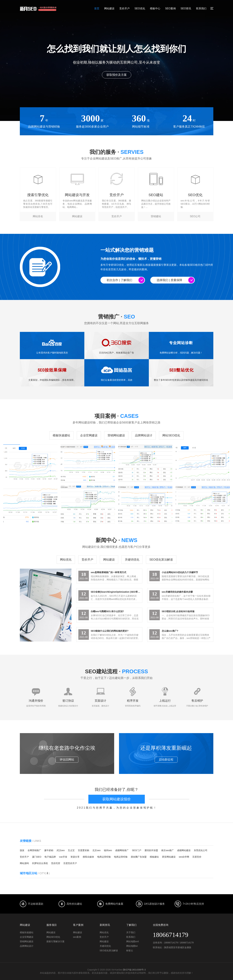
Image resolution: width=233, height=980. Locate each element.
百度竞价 (197, 857)
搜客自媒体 (88, 857)
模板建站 (154, 857)
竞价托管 (56, 863)
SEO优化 (140, 8)
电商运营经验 (104, 857)
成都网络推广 (122, 850)
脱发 (22, 850)
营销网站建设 (116, 435)
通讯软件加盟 (151, 850)
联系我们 (201, 8)
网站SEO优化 (171, 435)
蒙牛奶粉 (49, 850)
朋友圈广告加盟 (139, 857)
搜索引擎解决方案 (55, 941)
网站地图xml (133, 941)
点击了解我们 (117, 75)
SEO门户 (137, 850)
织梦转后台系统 (40, 863)
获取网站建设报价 (117, 799)
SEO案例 (170, 8)
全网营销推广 (34, 850)
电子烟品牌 (50, 857)
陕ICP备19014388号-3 (134, 970)
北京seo (97, 850)
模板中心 (155, 8)
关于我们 (131, 932)
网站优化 (104, 932)
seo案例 (77, 937)
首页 (97, 8)
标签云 (130, 950)
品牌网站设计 (144, 435)
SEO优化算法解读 (109, 950)
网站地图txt (132, 946)
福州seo (108, 850)
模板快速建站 (61, 435)
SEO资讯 (186, 8)
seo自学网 (184, 857)
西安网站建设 (169, 857)
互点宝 (71, 850)
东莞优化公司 (201, 850)
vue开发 (63, 857)
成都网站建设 (184, 850)
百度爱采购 (84, 850)
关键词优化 (105, 946)
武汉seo (61, 850)
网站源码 (24, 863)
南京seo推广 (168, 850)
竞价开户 (124, 8)
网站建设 (109, 8)
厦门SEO (37, 857)
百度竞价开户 (70, 863)
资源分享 (75, 857)
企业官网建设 (89, 435)
